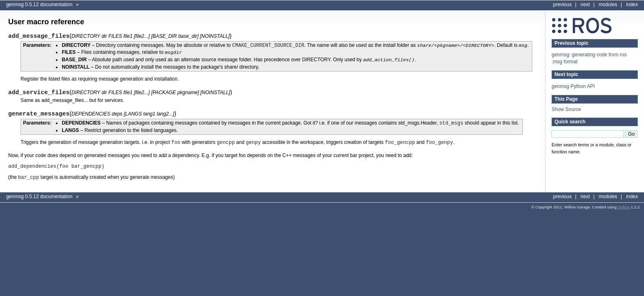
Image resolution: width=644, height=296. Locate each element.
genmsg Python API (573, 86)
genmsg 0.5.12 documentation (39, 5)
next (585, 5)
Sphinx (624, 205)
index (632, 5)
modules (608, 5)
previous (562, 5)
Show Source (566, 109)
